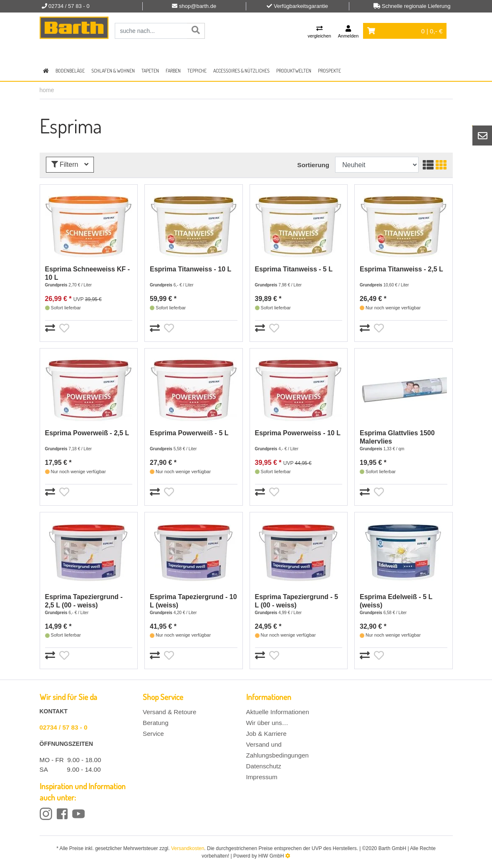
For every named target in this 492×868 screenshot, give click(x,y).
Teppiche (197, 71)
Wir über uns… (267, 723)
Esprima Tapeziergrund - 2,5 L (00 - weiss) (84, 601)
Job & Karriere (266, 734)
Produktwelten (294, 71)
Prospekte (329, 71)
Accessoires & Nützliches (241, 71)
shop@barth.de (198, 6)
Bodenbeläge (70, 71)
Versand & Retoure (169, 712)
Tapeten (150, 71)
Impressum (262, 777)
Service (153, 734)
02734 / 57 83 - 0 (64, 727)
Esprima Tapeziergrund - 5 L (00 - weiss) (297, 601)
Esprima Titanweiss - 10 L (190, 269)
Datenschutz (264, 766)
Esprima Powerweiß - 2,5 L (87, 433)
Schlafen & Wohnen (113, 71)
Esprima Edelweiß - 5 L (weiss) (396, 601)
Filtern (70, 164)
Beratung (156, 723)
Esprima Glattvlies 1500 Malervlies (397, 437)
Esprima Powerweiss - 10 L (298, 433)
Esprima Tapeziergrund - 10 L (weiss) (193, 601)
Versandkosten (188, 848)
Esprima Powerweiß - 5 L (189, 433)
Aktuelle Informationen (278, 712)
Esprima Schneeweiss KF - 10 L (88, 273)
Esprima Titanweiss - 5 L (294, 269)
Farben (173, 71)
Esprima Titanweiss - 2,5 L (401, 269)
